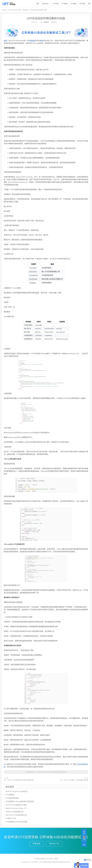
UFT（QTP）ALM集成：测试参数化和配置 (74, 780)
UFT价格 (73, 4)
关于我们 (82, 4)
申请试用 (37, 844)
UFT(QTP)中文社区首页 (15, 10)
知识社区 (45, 4)
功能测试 (32, 41)
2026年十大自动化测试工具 (15, 812)
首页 (38, 4)
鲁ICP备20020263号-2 (65, 862)
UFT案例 (64, 4)
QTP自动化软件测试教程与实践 (46, 18)
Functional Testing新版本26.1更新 (16, 805)
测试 (42, 41)
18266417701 (54, 844)
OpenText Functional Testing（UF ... (17, 808)
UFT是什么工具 (11, 818)
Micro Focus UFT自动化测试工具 (16, 815)
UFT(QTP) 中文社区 (42, 772)
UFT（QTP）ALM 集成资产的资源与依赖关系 (19, 780)
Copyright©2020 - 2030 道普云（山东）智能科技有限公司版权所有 (40, 862)
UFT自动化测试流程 (12, 798)
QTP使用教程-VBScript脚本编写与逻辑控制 (20, 802)
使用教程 (25, 10)
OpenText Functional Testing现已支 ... (17, 791)
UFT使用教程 (10, 795)
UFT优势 (56, 4)
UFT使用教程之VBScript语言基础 (17, 822)
